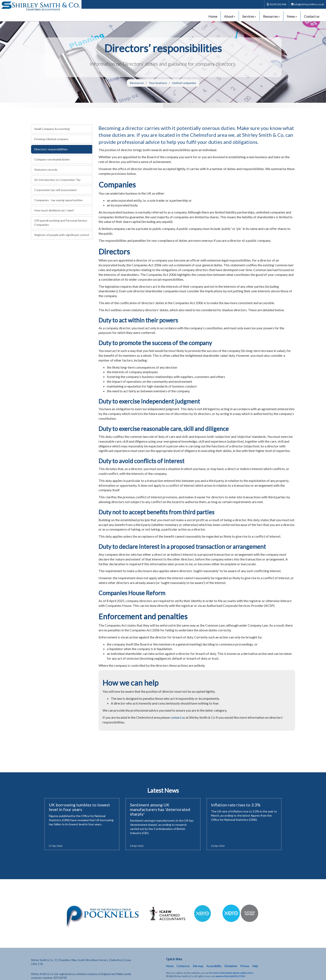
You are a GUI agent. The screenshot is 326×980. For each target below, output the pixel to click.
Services (249, 16)
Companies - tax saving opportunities (59, 200)
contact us (178, 717)
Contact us (312, 16)
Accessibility (214, 966)
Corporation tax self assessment (56, 190)
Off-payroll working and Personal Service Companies (61, 223)
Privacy (245, 966)
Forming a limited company (51, 139)
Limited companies (184, 83)
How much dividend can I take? (54, 210)
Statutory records (46, 170)
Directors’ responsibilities (51, 149)
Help (255, 966)
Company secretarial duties (52, 159)
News (292, 16)
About (230, 16)
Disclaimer (231, 966)
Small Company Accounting (52, 129)
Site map (198, 966)
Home (213, 16)
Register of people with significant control (62, 235)
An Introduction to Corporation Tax (57, 180)
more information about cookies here (234, 973)
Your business (158, 83)
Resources (271, 16)
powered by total (230, 976)
